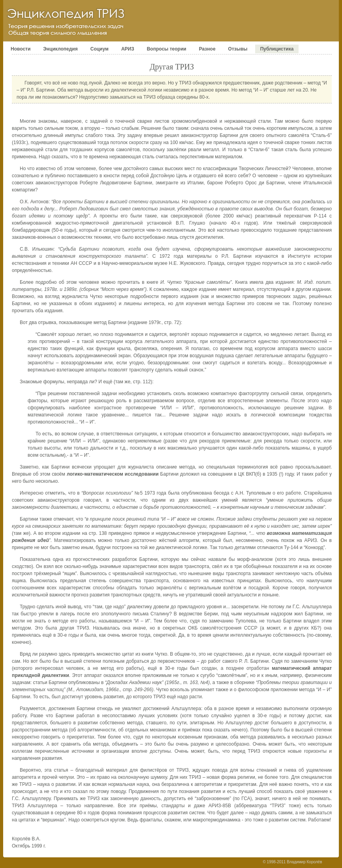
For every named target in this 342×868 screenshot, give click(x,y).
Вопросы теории (167, 49)
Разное (207, 49)
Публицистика (277, 49)
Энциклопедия (60, 49)
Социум (100, 49)
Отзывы (238, 49)
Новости (21, 49)
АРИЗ (128, 49)
